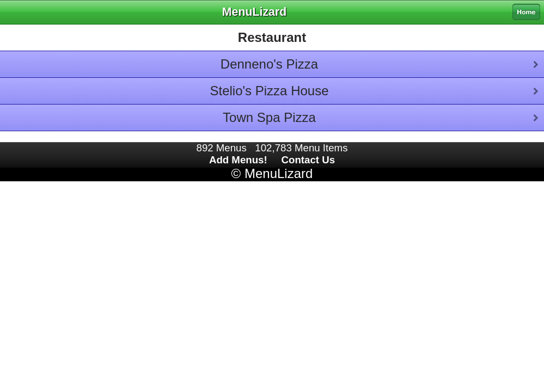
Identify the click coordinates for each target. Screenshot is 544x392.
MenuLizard (279, 173)
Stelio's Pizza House (269, 91)
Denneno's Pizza (269, 64)
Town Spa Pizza (269, 117)
